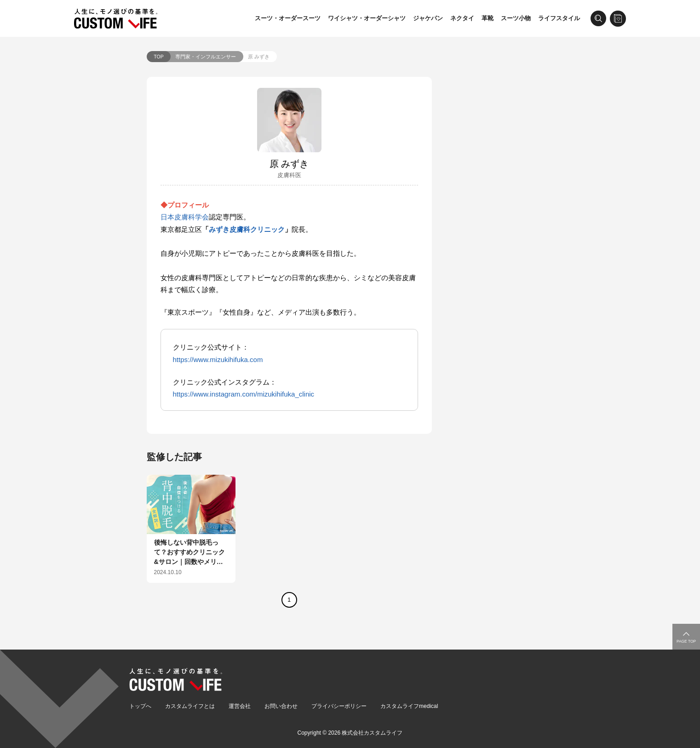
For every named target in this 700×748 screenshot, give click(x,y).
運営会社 (240, 706)
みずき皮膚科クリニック (247, 229)
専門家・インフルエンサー (206, 57)
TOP (158, 57)
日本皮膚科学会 (185, 217)
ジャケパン (428, 18)
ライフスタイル (559, 18)
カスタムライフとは (190, 706)
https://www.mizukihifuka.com (218, 360)
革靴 (488, 18)
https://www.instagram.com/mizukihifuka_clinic (244, 394)
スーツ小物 (516, 18)
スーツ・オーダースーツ (288, 18)
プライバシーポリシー (339, 706)
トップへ (140, 706)
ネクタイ (462, 18)
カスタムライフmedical (409, 706)
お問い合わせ (281, 706)
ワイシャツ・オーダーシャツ (367, 18)
